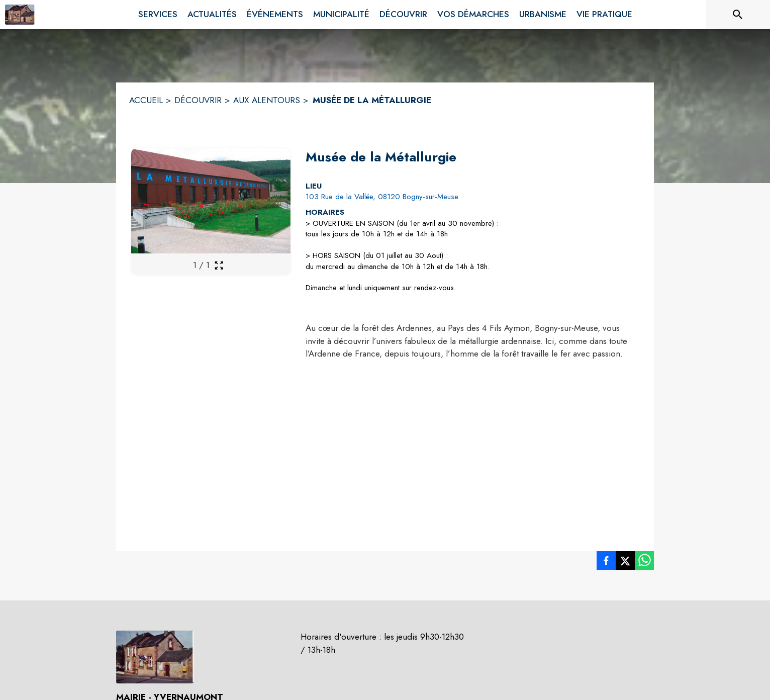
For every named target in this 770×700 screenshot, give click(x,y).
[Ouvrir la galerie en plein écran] (219, 265)
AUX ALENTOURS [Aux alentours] (267, 100)
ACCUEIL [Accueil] (146, 100)
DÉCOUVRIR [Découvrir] (198, 100)
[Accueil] (20, 15)
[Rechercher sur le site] (738, 15)
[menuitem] (158, 13)
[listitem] (606, 563)
